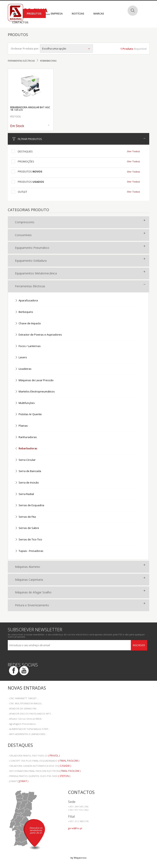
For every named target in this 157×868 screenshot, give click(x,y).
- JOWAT (18, 781)
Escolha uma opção (66, 48)
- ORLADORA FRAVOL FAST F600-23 (34, 756)
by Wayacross (78, 858)
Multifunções (25, 403)
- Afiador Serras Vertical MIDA (25, 719)
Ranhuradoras (26, 437)
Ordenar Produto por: (25, 48)
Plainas (21, 426)
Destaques (25, 151)
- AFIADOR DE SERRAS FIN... (23, 708)
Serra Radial (24, 494)
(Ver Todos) (133, 151)
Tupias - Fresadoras (29, 551)
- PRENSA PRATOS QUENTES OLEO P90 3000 (39, 776)
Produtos (34, 14)
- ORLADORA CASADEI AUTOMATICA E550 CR (39, 766)
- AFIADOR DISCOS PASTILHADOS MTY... (30, 714)
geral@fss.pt (75, 828)
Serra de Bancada (28, 471)
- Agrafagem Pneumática (22, 724)
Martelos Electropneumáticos (35, 392)
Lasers (21, 358)
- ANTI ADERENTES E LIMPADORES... (27, 734)
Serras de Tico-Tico (29, 540)
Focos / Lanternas (28, 346)
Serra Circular (25, 460)
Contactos (20, 22)
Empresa (57, 14)
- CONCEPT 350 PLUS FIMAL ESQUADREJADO (43, 761)
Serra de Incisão (27, 483)
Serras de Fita (25, 517)
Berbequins (24, 312)
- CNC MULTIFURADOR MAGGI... (25, 703)
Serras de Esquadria (30, 506)
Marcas (99, 14)
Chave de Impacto (28, 324)
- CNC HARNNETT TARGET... (23, 698)
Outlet (22, 192)
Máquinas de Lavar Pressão (34, 380)
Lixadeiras (23, 369)
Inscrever (139, 645)
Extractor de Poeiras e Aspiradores (38, 335)
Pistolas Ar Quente (28, 414)
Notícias (78, 14)
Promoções (26, 161)
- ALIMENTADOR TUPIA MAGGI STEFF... (29, 729)
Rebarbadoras (26, 449)
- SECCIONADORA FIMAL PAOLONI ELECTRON (44, 771)
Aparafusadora (26, 301)
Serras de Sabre (27, 528)
